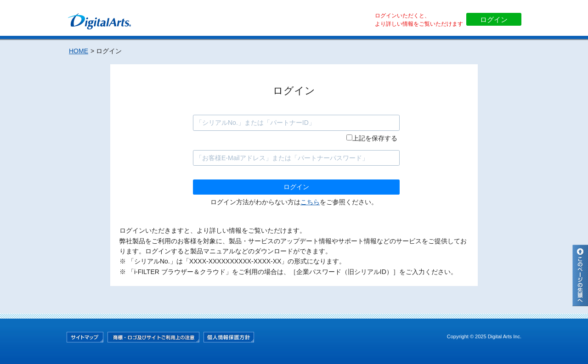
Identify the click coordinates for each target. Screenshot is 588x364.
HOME (79, 51)
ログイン (494, 20)
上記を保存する (375, 138)
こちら (310, 202)
